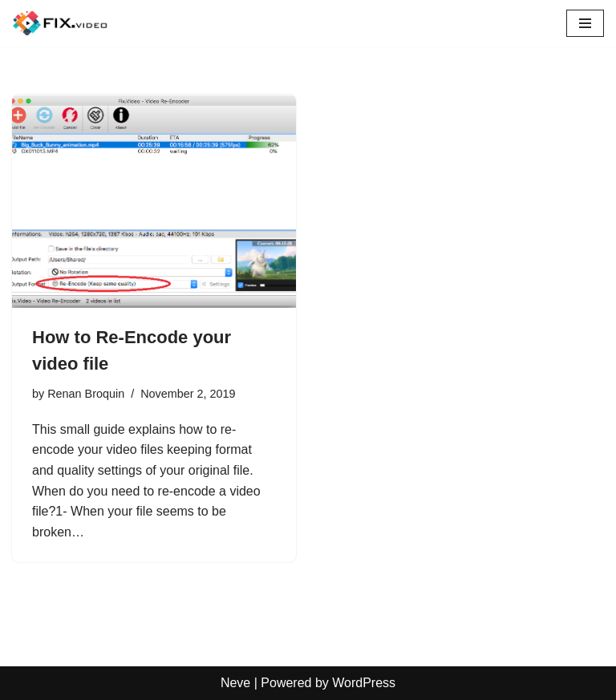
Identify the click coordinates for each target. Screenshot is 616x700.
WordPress (364, 683)
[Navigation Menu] (585, 23)
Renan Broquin (86, 394)
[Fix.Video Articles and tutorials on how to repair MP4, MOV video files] (60, 23)
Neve (235, 683)
